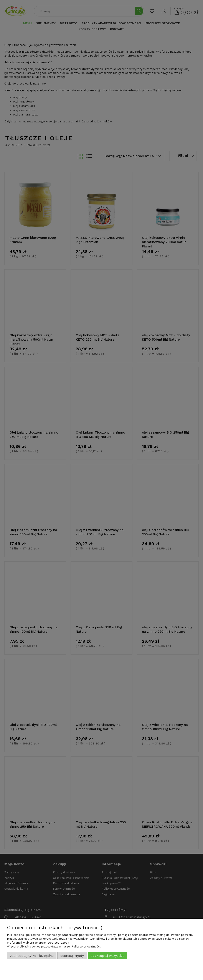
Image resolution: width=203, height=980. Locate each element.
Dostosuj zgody (72, 956)
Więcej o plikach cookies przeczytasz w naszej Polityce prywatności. (54, 947)
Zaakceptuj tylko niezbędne (32, 956)
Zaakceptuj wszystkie (108, 956)
